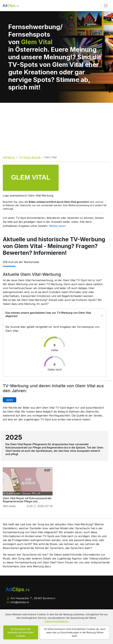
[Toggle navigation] (106, 6)
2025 (9, 400)
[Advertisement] (56, 127)
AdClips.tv (9, 157)
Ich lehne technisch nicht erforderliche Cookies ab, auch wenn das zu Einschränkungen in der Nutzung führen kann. (75, 632)
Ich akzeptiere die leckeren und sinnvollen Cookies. (21, 632)
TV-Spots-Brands (30, 157)
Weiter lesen (57, 226)
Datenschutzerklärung (57, 621)
